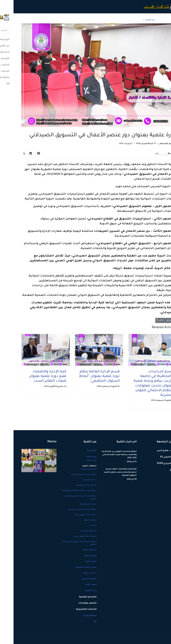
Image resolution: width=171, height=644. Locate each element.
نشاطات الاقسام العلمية (73, 485)
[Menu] (10, 20)
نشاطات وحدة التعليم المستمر (70, 475)
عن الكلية (137, 20)
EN (20, 20)
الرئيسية (149, 20)
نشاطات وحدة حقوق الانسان (71, 536)
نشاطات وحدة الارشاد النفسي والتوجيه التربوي (67, 497)
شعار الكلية (77, 561)
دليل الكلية (78, 460)
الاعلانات (79, 526)
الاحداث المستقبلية (75, 504)
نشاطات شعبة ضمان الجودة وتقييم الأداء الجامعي (66, 543)
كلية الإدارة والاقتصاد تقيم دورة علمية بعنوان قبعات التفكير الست (34, 376)
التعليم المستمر (155, 144)
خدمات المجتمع (77, 480)
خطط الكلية (77, 585)
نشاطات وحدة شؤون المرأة (72, 515)
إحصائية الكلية (76, 550)
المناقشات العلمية (75, 469)
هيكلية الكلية (77, 556)
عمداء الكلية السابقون (72, 567)
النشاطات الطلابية (75, 531)
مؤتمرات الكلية (77, 520)
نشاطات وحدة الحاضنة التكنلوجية (69, 510)
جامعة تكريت (30, 20)
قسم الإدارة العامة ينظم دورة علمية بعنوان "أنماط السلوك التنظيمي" (86, 376)
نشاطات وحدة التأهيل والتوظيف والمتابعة (66, 491)
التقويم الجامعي (75, 579)
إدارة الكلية (121, 20)
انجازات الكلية (76, 573)
